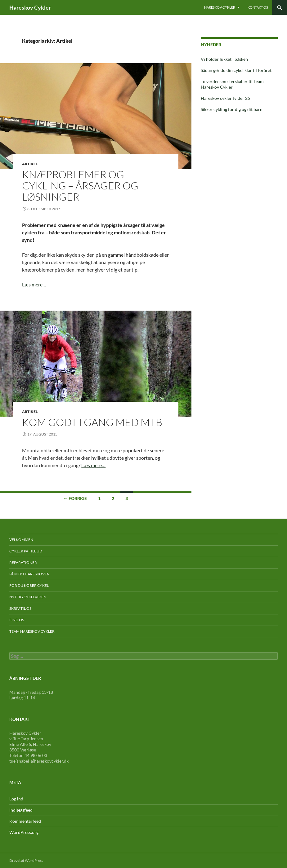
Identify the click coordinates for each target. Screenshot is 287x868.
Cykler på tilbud (26, 551)
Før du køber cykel (29, 585)
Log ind (16, 799)
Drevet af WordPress (26, 860)
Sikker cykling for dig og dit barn (232, 109)
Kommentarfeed (25, 821)
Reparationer (23, 562)
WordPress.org (24, 832)
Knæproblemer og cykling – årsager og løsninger (80, 186)
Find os (17, 620)
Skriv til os (20, 608)
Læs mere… (34, 284)
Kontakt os (258, 7)
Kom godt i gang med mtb (92, 422)
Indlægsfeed (21, 810)
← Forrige (75, 498)
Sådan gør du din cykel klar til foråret (236, 70)
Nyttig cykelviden (28, 597)
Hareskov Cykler (30, 7)
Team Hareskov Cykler (32, 631)
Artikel (30, 164)
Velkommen (21, 540)
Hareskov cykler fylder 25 (225, 98)
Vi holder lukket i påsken (224, 59)
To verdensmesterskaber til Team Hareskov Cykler (232, 84)
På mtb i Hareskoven (29, 574)
